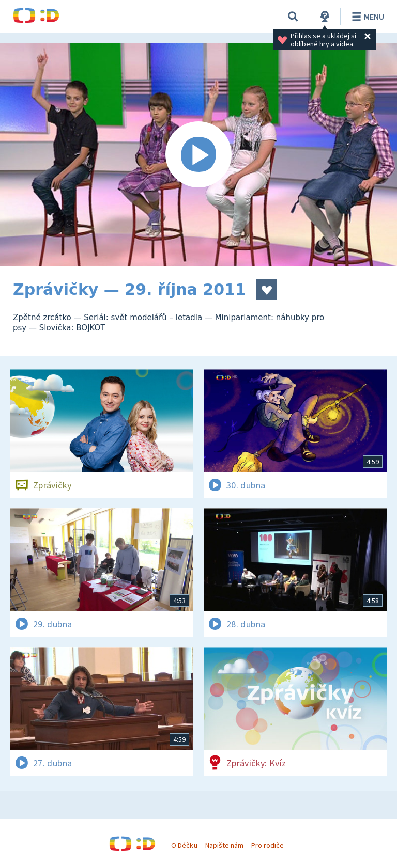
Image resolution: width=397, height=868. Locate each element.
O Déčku (184, 845)
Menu (366, 17)
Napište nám (224, 845)
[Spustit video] (198, 155)
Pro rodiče (268, 845)
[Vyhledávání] (293, 17)
